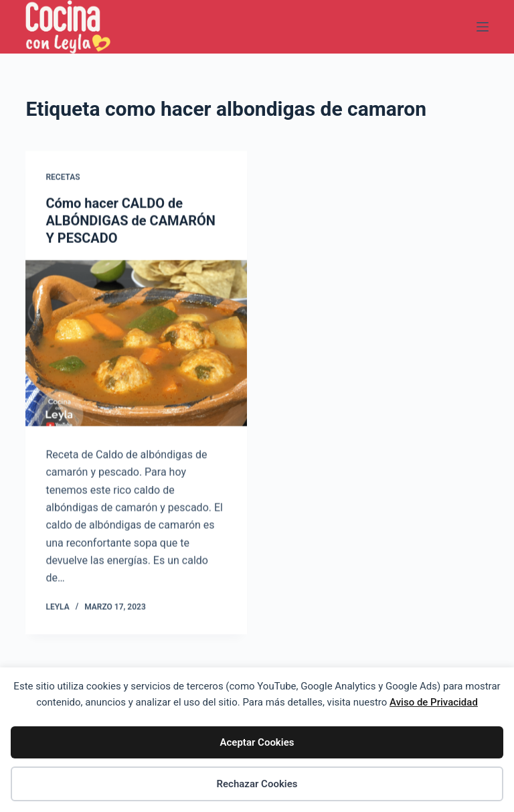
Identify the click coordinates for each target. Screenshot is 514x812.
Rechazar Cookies (257, 784)
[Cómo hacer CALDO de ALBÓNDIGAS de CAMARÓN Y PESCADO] (136, 343)
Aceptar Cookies (257, 742)
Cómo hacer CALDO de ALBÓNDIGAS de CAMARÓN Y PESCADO (131, 221)
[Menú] (483, 27)
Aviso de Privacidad (434, 702)
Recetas (63, 177)
